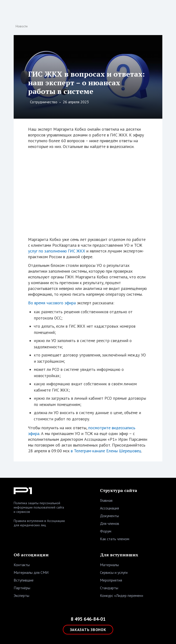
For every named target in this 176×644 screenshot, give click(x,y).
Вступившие (24, 580)
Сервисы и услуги (114, 572)
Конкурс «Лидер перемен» (122, 595)
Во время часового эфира (52, 303)
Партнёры (22, 588)
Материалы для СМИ (31, 572)
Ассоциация (109, 508)
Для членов (110, 523)
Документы (109, 516)
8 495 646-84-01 (88, 619)
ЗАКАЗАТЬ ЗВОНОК (88, 630)
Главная (106, 500)
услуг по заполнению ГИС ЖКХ (57, 251)
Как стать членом (115, 539)
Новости (22, 26)
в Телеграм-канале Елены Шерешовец (106, 451)
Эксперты (21, 595)
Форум (106, 531)
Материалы (109, 565)
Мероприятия (111, 580)
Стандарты (109, 588)
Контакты (22, 565)
